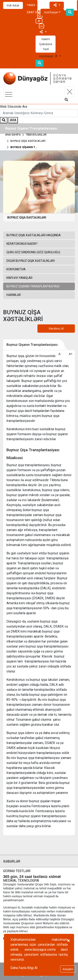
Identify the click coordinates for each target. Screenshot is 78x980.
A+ (71, 354)
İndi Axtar (13, 5)
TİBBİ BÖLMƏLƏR (36, 135)
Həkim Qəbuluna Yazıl (46, 44)
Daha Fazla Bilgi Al (24, 968)
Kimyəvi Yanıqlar (19, 278)
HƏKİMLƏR (14, 295)
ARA (13, 120)
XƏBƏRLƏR (12, 861)
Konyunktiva (16, 269)
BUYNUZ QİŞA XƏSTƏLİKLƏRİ (28, 141)
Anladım (68, 969)
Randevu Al (56, 328)
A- (60, 354)
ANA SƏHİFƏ (13, 135)
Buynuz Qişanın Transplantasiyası (24, 147)
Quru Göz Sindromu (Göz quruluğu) (33, 252)
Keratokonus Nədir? (22, 244)
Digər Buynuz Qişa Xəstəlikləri (31, 261)
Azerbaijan (49, 56)
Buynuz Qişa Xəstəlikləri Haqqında (34, 235)
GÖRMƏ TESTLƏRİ (17, 871)
